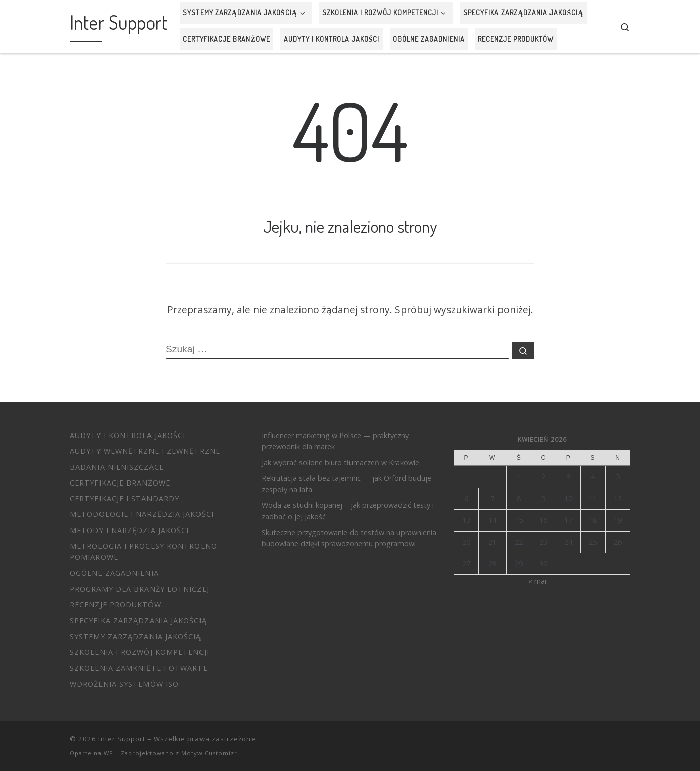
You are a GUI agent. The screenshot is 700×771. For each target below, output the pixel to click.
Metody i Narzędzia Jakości (129, 530)
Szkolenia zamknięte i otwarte (139, 668)
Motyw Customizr (209, 753)
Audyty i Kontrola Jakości (128, 435)
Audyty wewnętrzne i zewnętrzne (145, 451)
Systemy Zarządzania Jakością (135, 636)
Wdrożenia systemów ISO (124, 684)
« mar (538, 581)
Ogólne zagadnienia (114, 573)
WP (108, 753)
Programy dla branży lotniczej (139, 589)
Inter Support (122, 739)
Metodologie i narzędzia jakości (142, 514)
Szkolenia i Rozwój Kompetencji (139, 652)
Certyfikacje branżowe (120, 483)
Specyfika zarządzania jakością (138, 621)
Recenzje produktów (115, 605)
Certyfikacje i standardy (124, 498)
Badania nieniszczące (117, 467)
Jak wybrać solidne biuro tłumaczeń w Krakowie (340, 463)
